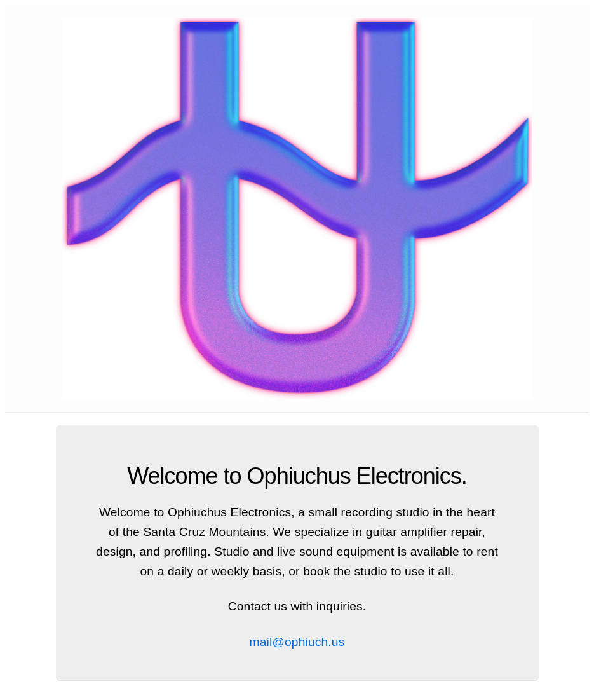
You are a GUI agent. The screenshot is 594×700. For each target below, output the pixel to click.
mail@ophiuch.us (297, 642)
